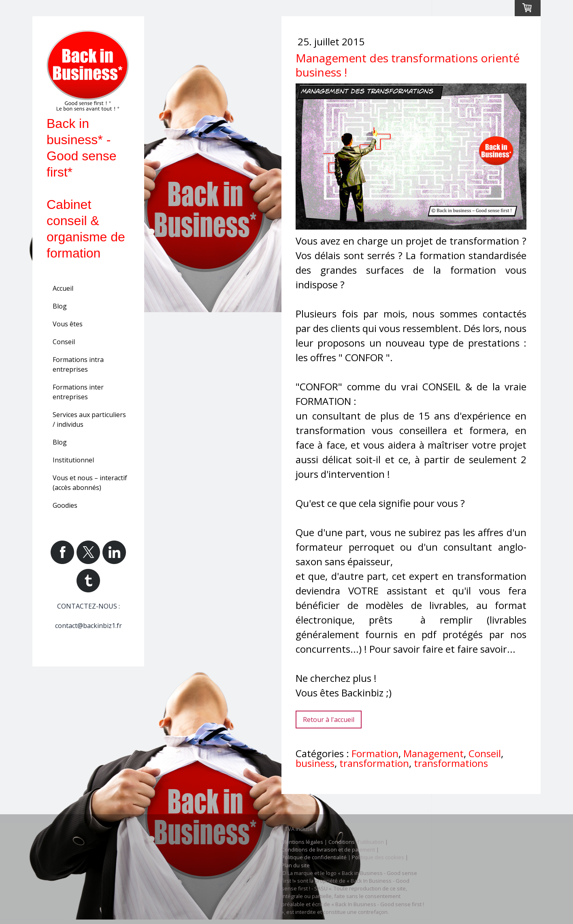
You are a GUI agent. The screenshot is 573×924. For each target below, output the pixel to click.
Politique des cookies (378, 857)
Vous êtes (68, 324)
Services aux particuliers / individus (89, 419)
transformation (374, 763)
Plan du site (296, 865)
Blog (60, 306)
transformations (451, 763)
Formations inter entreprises (78, 392)
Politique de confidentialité (314, 857)
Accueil (63, 288)
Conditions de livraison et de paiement (328, 849)
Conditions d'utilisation (356, 842)
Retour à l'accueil (329, 720)
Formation (375, 753)
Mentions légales (302, 842)
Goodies (65, 505)
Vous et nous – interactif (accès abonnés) (90, 483)
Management (433, 753)
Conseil (64, 342)
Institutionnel (73, 460)
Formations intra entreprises (78, 364)
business (315, 763)
